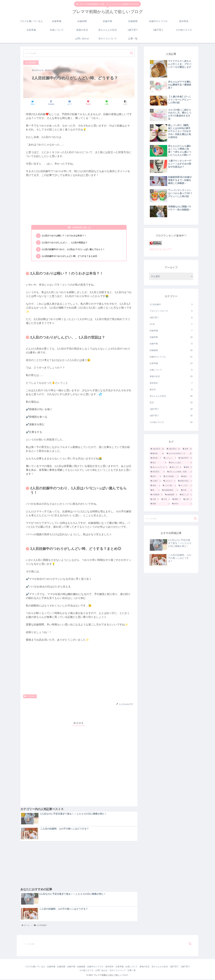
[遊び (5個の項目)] (158, 463)
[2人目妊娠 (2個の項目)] (171, 476)
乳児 (171, 403)
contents (78, 227)
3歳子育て (171, 318)
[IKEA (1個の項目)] (182, 504)
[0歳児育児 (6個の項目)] (185, 458)
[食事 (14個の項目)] (187, 449)
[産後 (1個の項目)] (155, 486)
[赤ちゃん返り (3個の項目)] (180, 463)
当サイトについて (124, 971)
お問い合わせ (107, 971)
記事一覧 (139, 971)
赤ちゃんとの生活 (171, 396)
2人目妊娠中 (30, 697)
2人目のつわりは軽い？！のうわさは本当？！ (66, 236)
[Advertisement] (79, 201)
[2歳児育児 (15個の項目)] (173, 449)
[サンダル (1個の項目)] (185, 486)
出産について (171, 370)
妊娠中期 (171, 344)
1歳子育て (171, 409)
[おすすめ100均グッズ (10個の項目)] (179, 454)
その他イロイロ (171, 422)
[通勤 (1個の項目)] (177, 499)
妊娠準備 (171, 331)
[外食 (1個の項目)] (186, 490)
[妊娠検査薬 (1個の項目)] (170, 490)
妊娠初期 (171, 337)
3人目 (171, 324)
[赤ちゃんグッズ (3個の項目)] (159, 467)
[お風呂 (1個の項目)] (156, 481)
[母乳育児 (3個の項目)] (157, 472)
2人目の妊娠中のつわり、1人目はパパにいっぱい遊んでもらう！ (76, 250)
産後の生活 (171, 376)
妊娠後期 (171, 350)
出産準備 (171, 363)
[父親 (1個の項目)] (155, 499)
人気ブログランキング (160, 249)
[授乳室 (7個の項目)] (156, 458)
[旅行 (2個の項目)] (156, 476)
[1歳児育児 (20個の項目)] (157, 449)
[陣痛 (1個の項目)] (160, 504)
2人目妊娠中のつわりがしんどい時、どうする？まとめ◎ (72, 257)
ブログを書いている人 (35, 967)
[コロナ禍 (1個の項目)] (169, 486)
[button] (132, 53)
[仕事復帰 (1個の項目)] (156, 495)
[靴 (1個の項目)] (155, 490)
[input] (79, 53)
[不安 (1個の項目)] (166, 499)
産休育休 (171, 383)
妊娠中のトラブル (171, 357)
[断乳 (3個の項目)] (188, 467)
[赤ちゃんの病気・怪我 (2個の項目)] (179, 472)
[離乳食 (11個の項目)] (157, 454)
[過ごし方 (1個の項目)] (186, 495)
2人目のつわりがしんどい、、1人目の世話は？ (66, 243)
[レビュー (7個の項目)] (170, 458)
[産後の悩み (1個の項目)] (185, 481)
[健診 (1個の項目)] (186, 476)
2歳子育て (171, 416)
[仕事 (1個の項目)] (188, 499)
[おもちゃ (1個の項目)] (169, 481)
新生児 (171, 390)
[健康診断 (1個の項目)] (171, 495)
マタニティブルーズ (171, 311)
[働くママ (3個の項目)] (175, 467)
